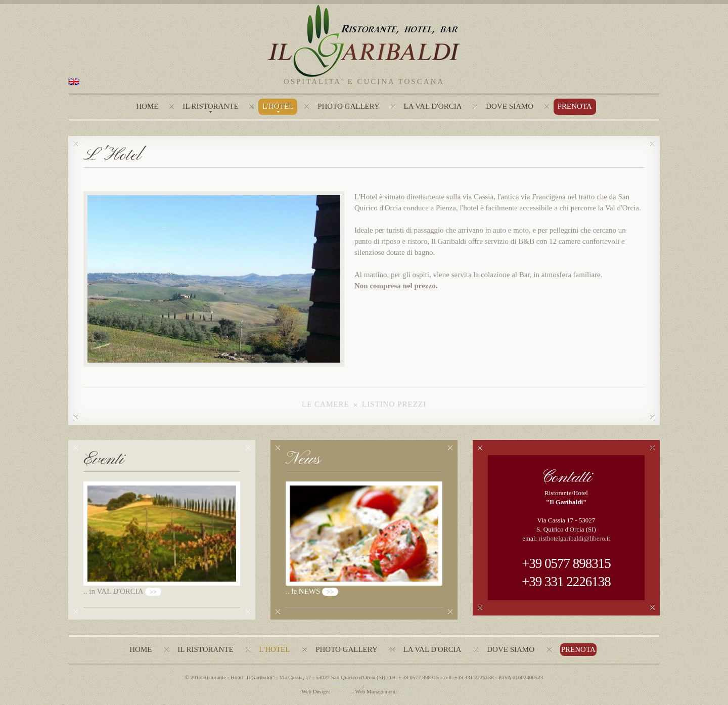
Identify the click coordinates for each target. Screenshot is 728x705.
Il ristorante (205, 649)
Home (147, 106)
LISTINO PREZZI (394, 404)
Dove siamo (511, 649)
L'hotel (278, 106)
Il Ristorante (210, 106)
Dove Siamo (510, 106)
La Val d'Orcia (433, 106)
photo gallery (349, 106)
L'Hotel (274, 649)
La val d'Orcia (433, 649)
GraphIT (341, 691)
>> (153, 592)
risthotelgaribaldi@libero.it (574, 538)
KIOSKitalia (413, 691)
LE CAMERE (326, 404)
